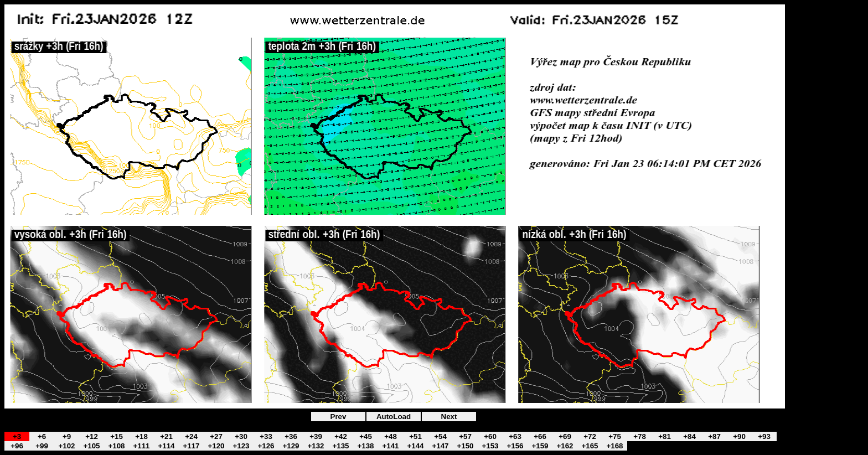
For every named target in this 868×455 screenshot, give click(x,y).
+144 (415, 446)
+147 (440, 446)
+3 (17, 436)
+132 (316, 446)
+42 (341, 436)
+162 (565, 446)
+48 (391, 436)
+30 (241, 436)
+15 (117, 436)
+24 (191, 436)
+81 (665, 436)
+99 (42, 446)
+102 (66, 446)
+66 (540, 436)
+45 (366, 436)
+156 (515, 446)
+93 (764, 436)
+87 (714, 436)
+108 (116, 446)
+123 (241, 446)
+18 (141, 436)
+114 (166, 446)
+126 (266, 446)
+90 (739, 436)
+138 (365, 446)
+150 (465, 446)
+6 (42, 436)
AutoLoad (394, 417)
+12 (92, 436)
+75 (615, 436)
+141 (390, 446)
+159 (540, 446)
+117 (191, 446)
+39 (316, 436)
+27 (216, 436)
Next (449, 417)
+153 (490, 446)
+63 (515, 436)
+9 (67, 436)
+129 (291, 446)
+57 (465, 436)
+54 (440, 436)
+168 (614, 446)
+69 (565, 436)
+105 (91, 446)
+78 (640, 436)
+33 (266, 436)
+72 (590, 436)
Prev (339, 417)
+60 (490, 436)
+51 (415, 436)
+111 (141, 446)
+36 (291, 436)
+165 (590, 446)
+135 (340, 446)
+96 (17, 446)
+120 (216, 446)
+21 (166, 436)
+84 (689, 436)
